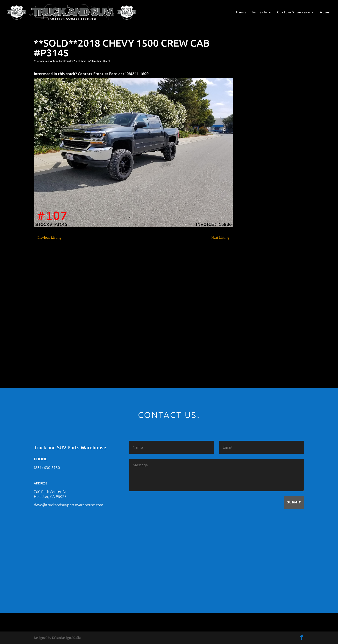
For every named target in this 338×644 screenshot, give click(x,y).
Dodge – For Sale (257, 234)
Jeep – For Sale (256, 287)
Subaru (250, 317)
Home (241, 13)
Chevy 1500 (254, 188)
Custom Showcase (294, 13)
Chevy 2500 (254, 196)
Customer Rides (257, 219)
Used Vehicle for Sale (260, 347)
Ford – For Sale (256, 264)
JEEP (249, 279)
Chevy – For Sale (257, 181)
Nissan (250, 302)
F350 (249, 256)
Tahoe (250, 324)
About (325, 13)
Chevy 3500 (254, 204)
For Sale (260, 13)
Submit (294, 502)
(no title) (251, 152)
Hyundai (252, 271)
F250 (249, 249)
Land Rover (253, 294)
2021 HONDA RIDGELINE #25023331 (271, 110)
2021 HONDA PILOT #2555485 (267, 131)
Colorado (252, 211)
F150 (249, 241)
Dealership (253, 226)
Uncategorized (256, 339)
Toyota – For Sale (258, 332)
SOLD (249, 309)
